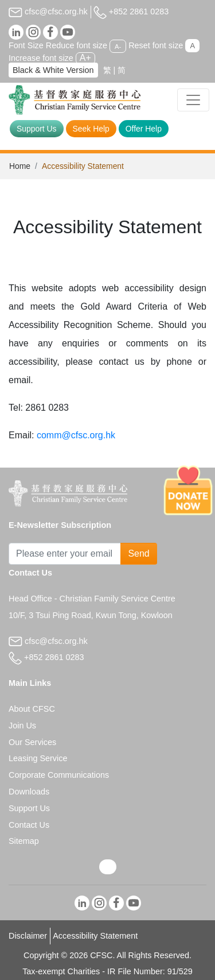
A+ (85, 58)
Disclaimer (28, 936)
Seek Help (91, 129)
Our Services (32, 742)
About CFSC (32, 709)
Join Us (22, 726)
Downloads (29, 792)
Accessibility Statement (95, 936)
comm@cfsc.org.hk (76, 435)
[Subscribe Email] (65, 554)
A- (118, 46)
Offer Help (144, 129)
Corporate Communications (59, 775)
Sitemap (24, 841)
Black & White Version (53, 70)
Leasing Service (38, 758)
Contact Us (29, 825)
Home (20, 166)
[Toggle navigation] (193, 100)
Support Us (37, 129)
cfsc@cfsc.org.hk (48, 11)
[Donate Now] (188, 490)
